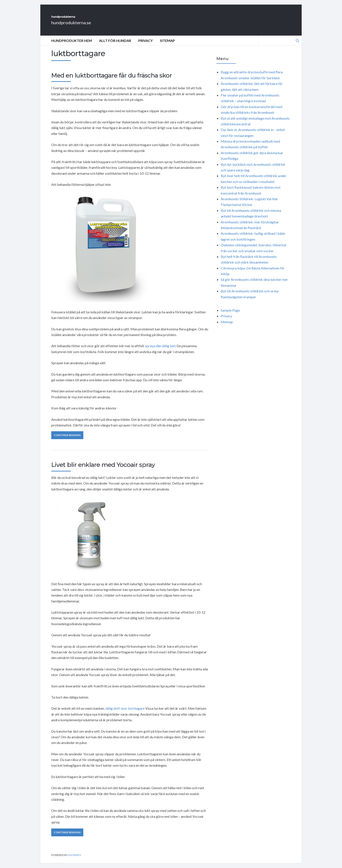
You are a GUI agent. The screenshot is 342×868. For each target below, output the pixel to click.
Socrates (74, 860)
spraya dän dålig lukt (160, 351)
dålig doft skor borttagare (125, 713)
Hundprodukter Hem (72, 45)
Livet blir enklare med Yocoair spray (103, 469)
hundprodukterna (84, 19)
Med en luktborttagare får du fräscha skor (112, 80)
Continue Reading (67, 440)
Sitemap (167, 45)
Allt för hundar (115, 45)
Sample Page (230, 315)
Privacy (145, 45)
